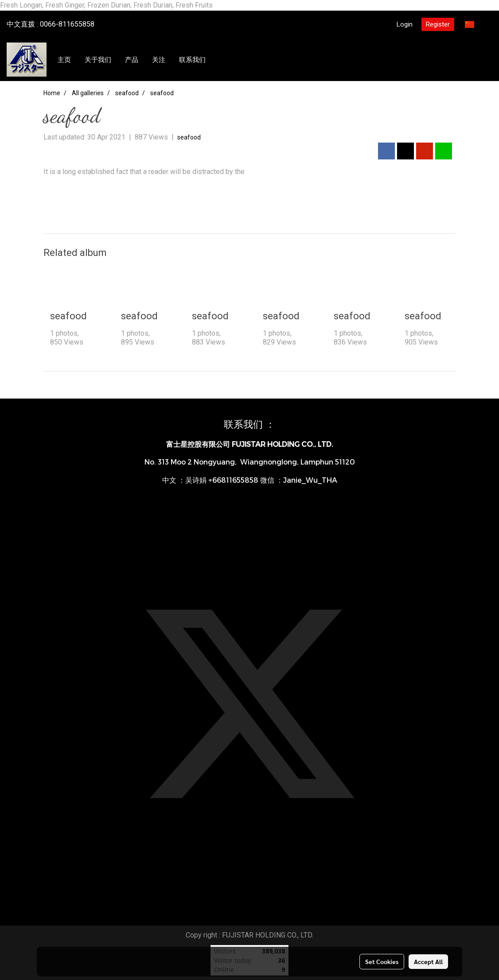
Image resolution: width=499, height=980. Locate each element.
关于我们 (98, 60)
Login (405, 24)
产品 (132, 60)
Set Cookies (382, 961)
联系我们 (192, 60)
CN (475, 24)
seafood (189, 137)
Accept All (428, 961)
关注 (159, 60)
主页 (64, 60)
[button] (221, 60)
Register (438, 24)
